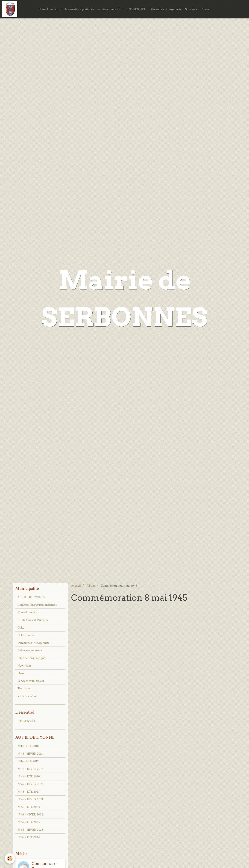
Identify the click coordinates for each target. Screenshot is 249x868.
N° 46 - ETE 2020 (29, 776)
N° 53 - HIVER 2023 (30, 830)
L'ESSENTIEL (137, 9)
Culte (21, 628)
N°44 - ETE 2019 (28, 761)
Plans (21, 673)
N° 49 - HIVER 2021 (30, 799)
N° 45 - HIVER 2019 (30, 769)
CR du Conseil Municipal (33, 620)
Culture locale (26, 635)
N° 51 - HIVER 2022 (30, 815)
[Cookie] (10, 858)
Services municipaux (111, 9)
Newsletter (24, 666)
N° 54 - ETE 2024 (29, 837)
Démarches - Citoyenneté (166, 9)
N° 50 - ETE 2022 (29, 807)
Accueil (76, 586)
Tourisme (24, 688)
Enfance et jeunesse (30, 650)
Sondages (191, 9)
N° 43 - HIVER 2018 (30, 754)
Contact (206, 9)
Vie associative (27, 696)
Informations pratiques (79, 9)
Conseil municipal (50, 9)
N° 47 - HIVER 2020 (31, 784)
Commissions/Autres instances (37, 605)
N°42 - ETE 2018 (28, 746)
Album (91, 586)
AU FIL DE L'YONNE (32, 597)
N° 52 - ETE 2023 (29, 822)
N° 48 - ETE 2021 (28, 792)
